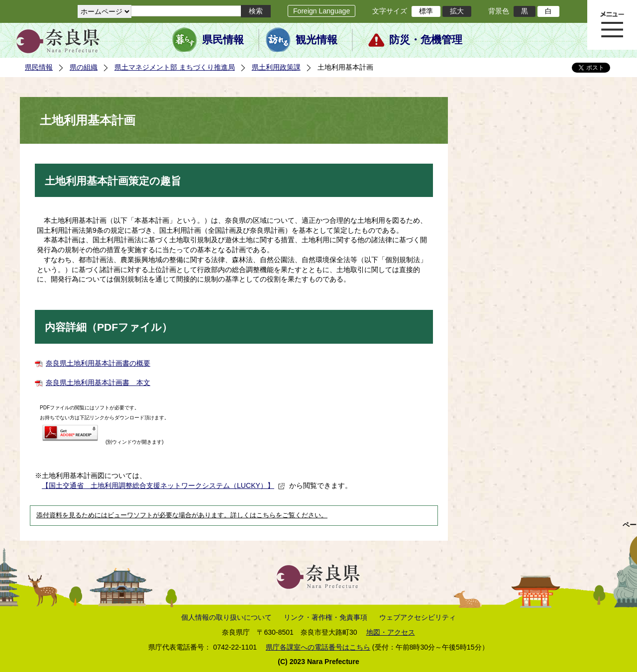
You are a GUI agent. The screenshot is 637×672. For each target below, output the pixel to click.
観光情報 (317, 40)
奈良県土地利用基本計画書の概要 (98, 363)
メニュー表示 (612, 25)
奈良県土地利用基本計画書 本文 (98, 383)
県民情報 (223, 40)
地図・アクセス (391, 632)
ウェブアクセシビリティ (418, 617)
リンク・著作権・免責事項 (325, 617)
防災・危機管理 (426, 40)
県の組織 (84, 67)
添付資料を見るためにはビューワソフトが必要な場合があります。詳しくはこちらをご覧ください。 (182, 515)
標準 (426, 11)
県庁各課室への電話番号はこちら (318, 647)
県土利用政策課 (276, 67)
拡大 (457, 11)
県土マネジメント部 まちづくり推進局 (175, 67)
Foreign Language (321, 11)
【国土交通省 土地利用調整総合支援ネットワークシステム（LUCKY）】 (163, 485)
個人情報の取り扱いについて (226, 617)
